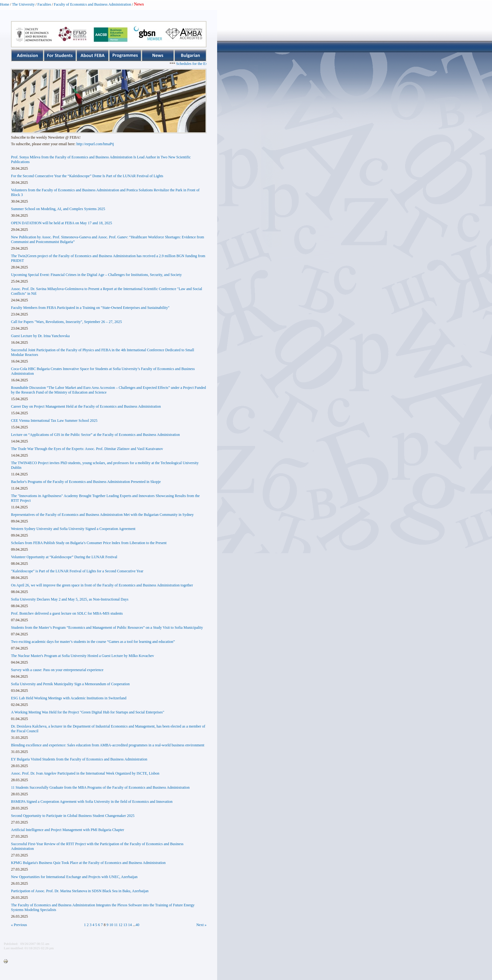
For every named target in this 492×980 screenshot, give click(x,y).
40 (137, 925)
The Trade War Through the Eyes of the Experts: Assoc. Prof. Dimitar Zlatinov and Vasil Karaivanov (87, 449)
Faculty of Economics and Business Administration (93, 4)
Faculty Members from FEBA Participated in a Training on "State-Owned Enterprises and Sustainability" (90, 308)
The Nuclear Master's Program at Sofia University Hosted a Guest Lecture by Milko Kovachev (83, 656)
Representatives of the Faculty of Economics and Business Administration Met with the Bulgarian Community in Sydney (102, 515)
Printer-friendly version (7, 961)
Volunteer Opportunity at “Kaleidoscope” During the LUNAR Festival (64, 557)
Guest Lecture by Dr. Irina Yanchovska (40, 336)
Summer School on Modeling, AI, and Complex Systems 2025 (58, 209)
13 (125, 925)
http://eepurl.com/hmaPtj (95, 144)
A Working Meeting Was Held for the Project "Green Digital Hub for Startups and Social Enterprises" (88, 712)
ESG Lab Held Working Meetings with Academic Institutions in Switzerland (69, 698)
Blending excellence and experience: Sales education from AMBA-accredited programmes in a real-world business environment (108, 745)
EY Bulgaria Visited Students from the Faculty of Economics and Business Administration (79, 759)
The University (23, 4)
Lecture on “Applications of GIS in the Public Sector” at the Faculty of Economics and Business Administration (95, 435)
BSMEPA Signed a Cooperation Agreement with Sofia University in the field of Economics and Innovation (92, 802)
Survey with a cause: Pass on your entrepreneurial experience (57, 670)
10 (111, 925)
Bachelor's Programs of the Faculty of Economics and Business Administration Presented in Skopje (86, 482)
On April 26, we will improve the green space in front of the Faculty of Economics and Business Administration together (102, 585)
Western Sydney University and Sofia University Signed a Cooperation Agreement (73, 529)
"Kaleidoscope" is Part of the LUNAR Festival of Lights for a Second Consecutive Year (77, 571)
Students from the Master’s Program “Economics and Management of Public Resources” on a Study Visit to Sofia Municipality (107, 628)
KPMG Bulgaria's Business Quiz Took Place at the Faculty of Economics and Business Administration (88, 863)
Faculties (44, 4)
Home (5, 4)
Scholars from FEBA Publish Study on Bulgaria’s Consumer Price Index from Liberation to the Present (89, 543)
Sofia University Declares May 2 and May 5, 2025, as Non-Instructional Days (70, 599)
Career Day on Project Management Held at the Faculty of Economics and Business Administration (86, 406)
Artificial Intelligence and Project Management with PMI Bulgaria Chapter (68, 830)
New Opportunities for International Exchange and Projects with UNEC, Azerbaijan (74, 877)
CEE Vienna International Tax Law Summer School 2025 (54, 421)
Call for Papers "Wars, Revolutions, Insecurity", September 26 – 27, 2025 (66, 322)
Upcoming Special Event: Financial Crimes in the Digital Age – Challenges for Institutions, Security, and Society (96, 275)
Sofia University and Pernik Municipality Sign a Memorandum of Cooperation (70, 684)
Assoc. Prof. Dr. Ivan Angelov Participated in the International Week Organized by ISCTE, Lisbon (85, 773)
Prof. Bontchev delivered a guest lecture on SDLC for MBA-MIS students (67, 613)
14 (130, 925)
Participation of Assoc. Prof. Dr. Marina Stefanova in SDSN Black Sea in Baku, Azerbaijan (80, 891)
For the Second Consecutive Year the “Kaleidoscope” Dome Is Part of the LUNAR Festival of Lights (87, 176)
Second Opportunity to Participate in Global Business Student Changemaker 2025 (73, 816)
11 (116, 925)
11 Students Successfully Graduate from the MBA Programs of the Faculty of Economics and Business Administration (100, 787)
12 (120, 925)
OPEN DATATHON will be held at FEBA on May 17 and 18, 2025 (61, 223)
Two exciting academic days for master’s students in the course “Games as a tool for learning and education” (93, 642)
